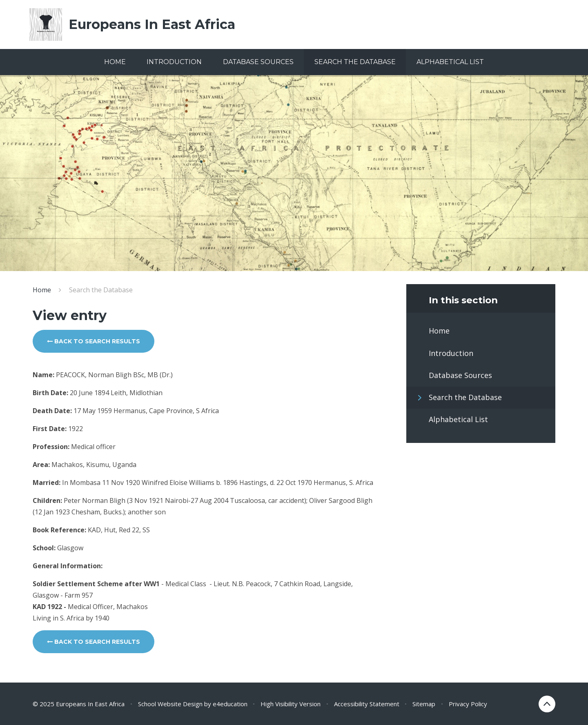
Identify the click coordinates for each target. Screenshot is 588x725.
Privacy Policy (468, 704)
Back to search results (94, 341)
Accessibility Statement (367, 704)
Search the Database (101, 290)
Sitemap (424, 704)
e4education (230, 704)
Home (42, 290)
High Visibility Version (291, 704)
